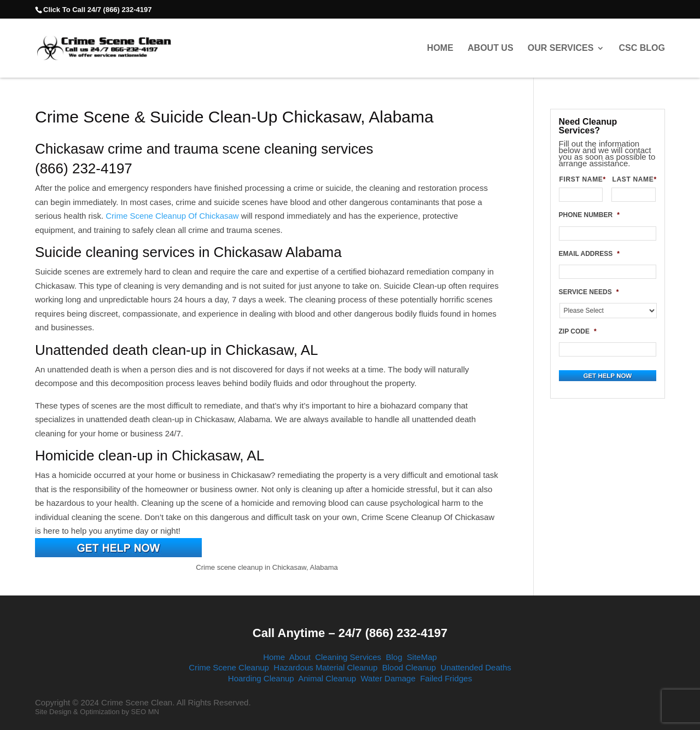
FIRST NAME (581, 179)
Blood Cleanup (409, 667)
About (300, 657)
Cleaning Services (348, 657)
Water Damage (388, 678)
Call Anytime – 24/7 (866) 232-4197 (350, 633)
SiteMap (422, 657)
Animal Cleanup (327, 678)
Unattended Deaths (476, 667)
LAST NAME (634, 179)
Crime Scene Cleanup (229, 667)
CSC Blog (642, 48)
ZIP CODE (578, 331)
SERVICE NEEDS (589, 292)
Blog (394, 657)
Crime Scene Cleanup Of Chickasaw (172, 216)
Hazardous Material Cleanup (325, 667)
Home (440, 48)
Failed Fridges (446, 678)
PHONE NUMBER (589, 215)
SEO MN (145, 712)
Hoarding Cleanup (261, 678)
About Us (491, 48)
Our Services (561, 48)
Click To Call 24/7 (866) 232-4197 (97, 10)
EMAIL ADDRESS (589, 254)
